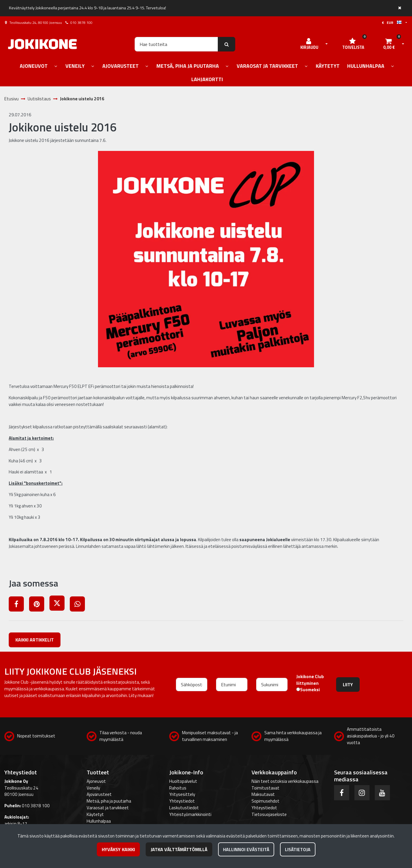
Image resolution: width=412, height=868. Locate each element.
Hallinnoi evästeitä (246, 849)
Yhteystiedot (182, 801)
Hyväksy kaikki (118, 849)
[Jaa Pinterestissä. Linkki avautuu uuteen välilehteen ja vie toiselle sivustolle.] (39, 605)
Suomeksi (310, 690)
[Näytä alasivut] (56, 66)
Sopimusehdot (265, 801)
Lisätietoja (298, 849)
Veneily (93, 788)
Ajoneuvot (96, 781)
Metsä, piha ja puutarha (109, 801)
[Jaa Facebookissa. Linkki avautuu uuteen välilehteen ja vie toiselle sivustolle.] (19, 605)
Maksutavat (263, 794)
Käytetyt (95, 814)
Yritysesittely (182, 794)
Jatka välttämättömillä (179, 849)
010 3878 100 (81, 23)
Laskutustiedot (184, 808)
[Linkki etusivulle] (42, 44)
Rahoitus (178, 788)
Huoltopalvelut (183, 781)
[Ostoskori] (389, 44)
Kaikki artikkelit (35, 640)
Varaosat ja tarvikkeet (108, 808)
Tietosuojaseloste (269, 814)
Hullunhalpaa (99, 821)
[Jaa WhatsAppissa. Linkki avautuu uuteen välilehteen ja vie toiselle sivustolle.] (80, 605)
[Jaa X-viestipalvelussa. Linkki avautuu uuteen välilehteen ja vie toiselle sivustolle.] (60, 605)
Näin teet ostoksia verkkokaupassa (285, 781)
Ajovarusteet (99, 794)
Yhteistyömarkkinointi (190, 814)
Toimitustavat (265, 788)
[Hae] (176, 44)
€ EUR (392, 23)
